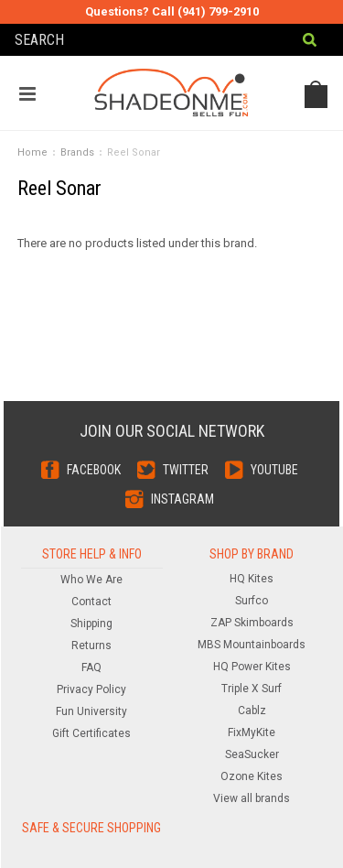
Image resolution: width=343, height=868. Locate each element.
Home (32, 152)
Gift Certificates (91, 733)
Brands (77, 152)
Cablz (252, 711)
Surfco (252, 601)
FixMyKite (252, 732)
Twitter (186, 470)
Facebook (94, 470)
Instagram (182, 499)
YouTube (274, 470)
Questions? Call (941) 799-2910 (172, 11)
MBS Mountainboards (252, 645)
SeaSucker (252, 754)
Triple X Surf (252, 689)
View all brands (252, 798)
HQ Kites (252, 579)
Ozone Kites (252, 776)
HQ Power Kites (252, 667)
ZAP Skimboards (252, 623)
